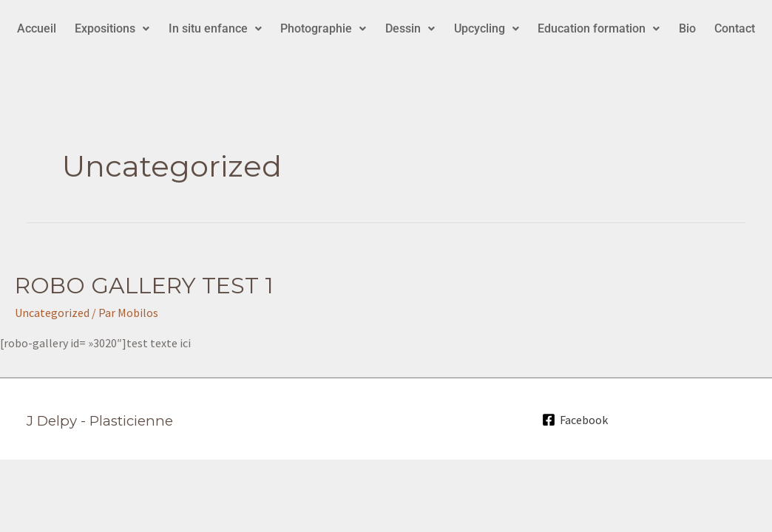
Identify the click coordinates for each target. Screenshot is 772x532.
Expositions (112, 28)
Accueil (37, 28)
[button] (113, 29)
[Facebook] (575, 420)
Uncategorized (52, 313)
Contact (735, 28)
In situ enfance (215, 28)
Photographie (323, 28)
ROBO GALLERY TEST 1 (144, 286)
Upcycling (487, 28)
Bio (687, 28)
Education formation (599, 28)
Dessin (410, 28)
